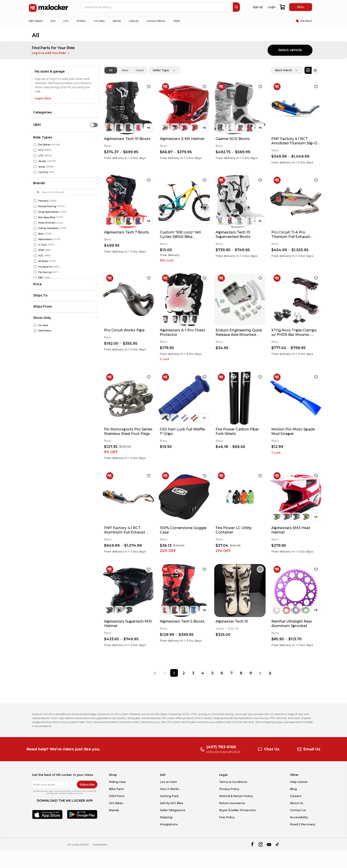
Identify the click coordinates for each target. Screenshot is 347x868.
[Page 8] (241, 673)
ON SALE (304, 21)
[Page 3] (193, 673)
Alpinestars (45, 239)
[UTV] (35, 156)
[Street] (35, 161)
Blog (293, 789)
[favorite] (149, 87)
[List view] (315, 70)
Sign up (258, 7)
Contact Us (298, 810)
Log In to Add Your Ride (51, 53)
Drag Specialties (48, 212)
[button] (66, 113)
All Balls (43, 261)
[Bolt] (35, 234)
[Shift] (35, 250)
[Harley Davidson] (35, 228)
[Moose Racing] (35, 206)
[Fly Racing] (35, 272)
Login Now (43, 98)
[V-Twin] (35, 245)
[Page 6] (222, 673)
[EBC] (35, 278)
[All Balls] (35, 261)
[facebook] (252, 844)
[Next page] (260, 673)
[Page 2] (184, 673)
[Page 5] (212, 673)
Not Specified (47, 217)
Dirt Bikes (44, 145)
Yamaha (43, 201)
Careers (296, 796)
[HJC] (35, 256)
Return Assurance (232, 803)
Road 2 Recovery (303, 824)
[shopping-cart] (282, 7)
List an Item (168, 782)
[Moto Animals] (35, 223)
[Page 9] (251, 673)
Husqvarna (45, 267)
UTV (41, 156)
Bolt (41, 234)
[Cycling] (35, 172)
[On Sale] (35, 325)
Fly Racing (45, 272)
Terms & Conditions (233, 782)
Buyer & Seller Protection (238, 810)
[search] (236, 7)
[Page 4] (203, 673)
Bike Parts (117, 789)
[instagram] (261, 844)
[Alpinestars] (35, 239)
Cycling (43, 172)
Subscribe (87, 785)
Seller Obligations (173, 810)
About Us (297, 803)
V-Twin (43, 245)
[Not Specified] (35, 217)
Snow (42, 167)
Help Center (299, 782)
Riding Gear (117, 782)
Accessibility (299, 817)
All (111, 70)
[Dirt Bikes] (35, 145)
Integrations (169, 824)
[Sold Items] (35, 331)
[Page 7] (231, 673)
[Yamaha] (35, 201)
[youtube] (269, 844)
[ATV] (35, 150)
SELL (301, 7)
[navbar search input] (157, 7)
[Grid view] (308, 70)
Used (140, 70)
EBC (41, 277)
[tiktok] (278, 844)
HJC (41, 256)
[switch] (94, 125)
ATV (41, 150)
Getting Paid (169, 796)
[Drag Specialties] (35, 212)
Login (272, 7)
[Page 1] (174, 673)
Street (42, 161)
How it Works (170, 789)
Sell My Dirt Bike (172, 803)
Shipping (166, 817)
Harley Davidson (49, 228)
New (125, 70)
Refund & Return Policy (236, 796)
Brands (114, 810)
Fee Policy (227, 817)
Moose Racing (47, 206)
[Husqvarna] (35, 267)
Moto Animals (47, 223)
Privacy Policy (229, 789)
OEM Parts (117, 796)
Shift (41, 250)
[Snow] (35, 167)
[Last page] (270, 673)
